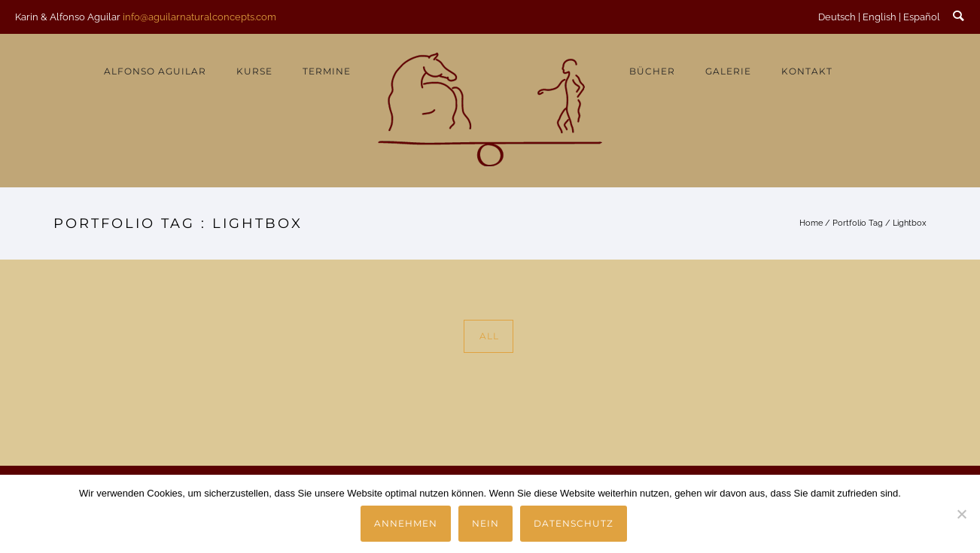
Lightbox (910, 223)
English (880, 17)
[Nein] (961, 514)
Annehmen (406, 523)
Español (922, 17)
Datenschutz (574, 523)
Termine (327, 71)
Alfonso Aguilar (155, 71)
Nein (485, 523)
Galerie (728, 71)
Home (811, 223)
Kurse (254, 71)
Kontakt (807, 71)
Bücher (652, 71)
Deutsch (837, 17)
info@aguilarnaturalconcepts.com (199, 17)
